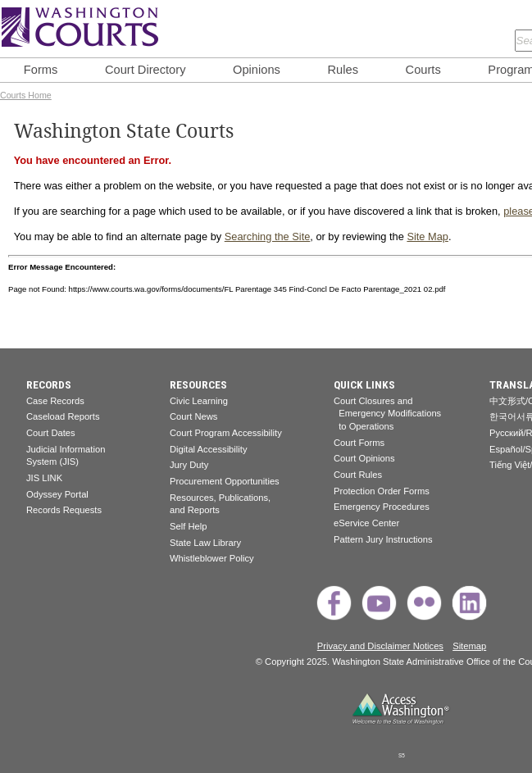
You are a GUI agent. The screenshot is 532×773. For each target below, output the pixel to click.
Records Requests (64, 510)
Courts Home (26, 95)
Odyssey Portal (57, 494)
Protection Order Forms (382, 491)
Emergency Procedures (382, 507)
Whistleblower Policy (212, 558)
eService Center (366, 523)
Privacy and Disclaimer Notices (380, 646)
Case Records (55, 401)
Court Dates (51, 433)
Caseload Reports (63, 416)
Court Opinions (364, 458)
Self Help (188, 526)
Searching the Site (268, 236)
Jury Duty (189, 465)
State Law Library (205, 543)
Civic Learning (199, 401)
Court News (193, 416)
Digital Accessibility (209, 449)
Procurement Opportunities (225, 481)
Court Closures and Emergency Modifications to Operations (387, 414)
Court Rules (358, 475)
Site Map (427, 236)
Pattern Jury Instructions (383, 539)
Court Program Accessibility (226, 433)
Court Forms (359, 443)
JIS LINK (44, 478)
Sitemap (469, 646)
